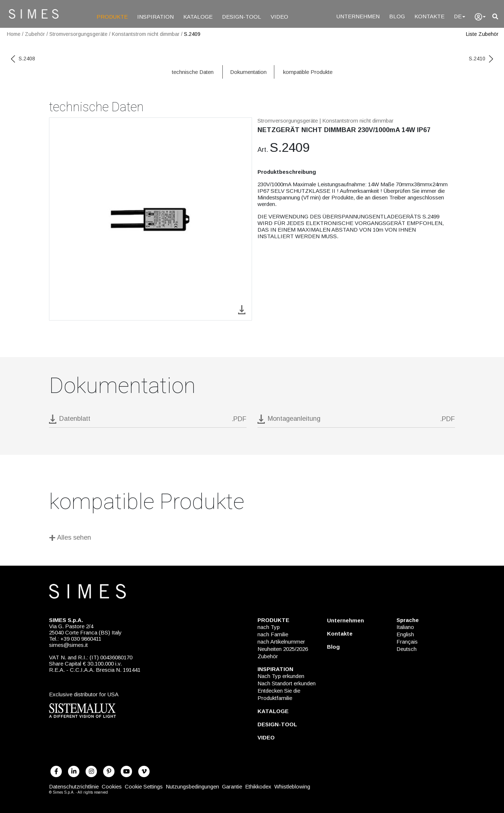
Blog (333, 647)
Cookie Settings (144, 786)
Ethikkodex (258, 786)
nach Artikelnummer (281, 642)
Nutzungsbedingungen (192, 786)
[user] (480, 17)
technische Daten (193, 72)
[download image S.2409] (242, 309)
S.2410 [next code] (481, 59)
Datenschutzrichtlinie (74, 786)
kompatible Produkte (308, 72)
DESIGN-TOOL (242, 17)
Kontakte (340, 634)
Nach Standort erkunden (287, 683)
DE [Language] (460, 16)
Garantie (232, 786)
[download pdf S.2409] (148, 421)
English (405, 634)
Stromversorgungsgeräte (78, 34)
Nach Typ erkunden (281, 676)
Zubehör (35, 34)
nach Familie (273, 634)
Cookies (112, 786)
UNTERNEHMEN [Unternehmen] (358, 16)
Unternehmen (345, 620)
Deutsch (407, 649)
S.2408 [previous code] (23, 59)
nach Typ (269, 627)
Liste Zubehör (482, 34)
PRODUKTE (112, 17)
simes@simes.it (68, 645)
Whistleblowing (292, 786)
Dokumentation (248, 72)
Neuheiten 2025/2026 (283, 649)
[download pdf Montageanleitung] (356, 421)
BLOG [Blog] (397, 16)
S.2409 (192, 34)
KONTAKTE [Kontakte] (429, 16)
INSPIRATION (155, 17)
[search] (495, 17)
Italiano (405, 627)
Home (14, 34)
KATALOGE (198, 17)
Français (407, 642)
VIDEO (279, 17)
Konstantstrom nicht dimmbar (146, 34)
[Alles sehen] (252, 539)
